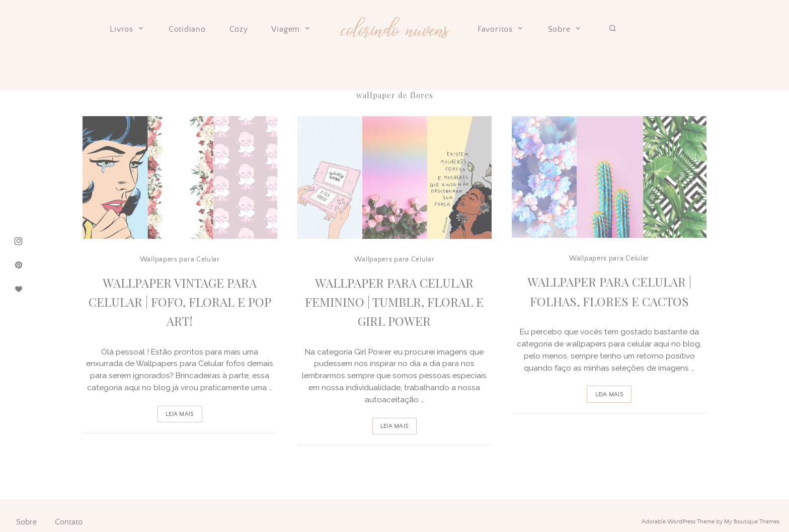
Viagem (291, 29)
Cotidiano (187, 29)
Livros (127, 29)
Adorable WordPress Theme (678, 522)
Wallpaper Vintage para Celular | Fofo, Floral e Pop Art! (180, 302)
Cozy (239, 29)
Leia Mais (180, 414)
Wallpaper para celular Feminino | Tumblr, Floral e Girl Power (394, 302)
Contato (69, 522)
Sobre (565, 29)
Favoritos (501, 29)
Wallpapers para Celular (180, 259)
